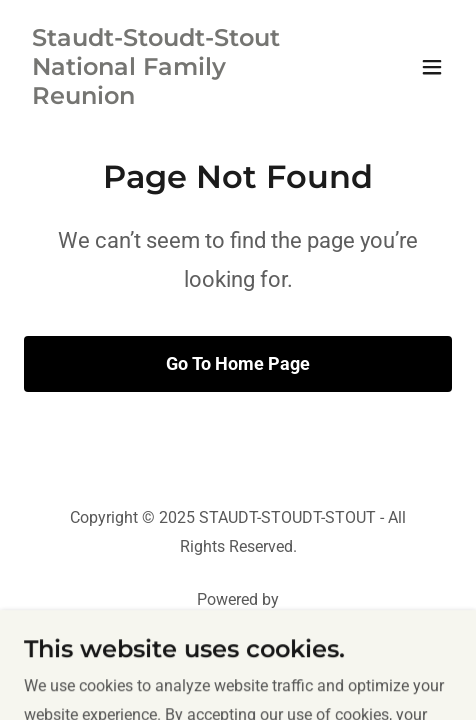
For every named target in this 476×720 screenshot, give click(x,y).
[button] (432, 67)
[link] (174, 98)
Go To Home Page (238, 363)
